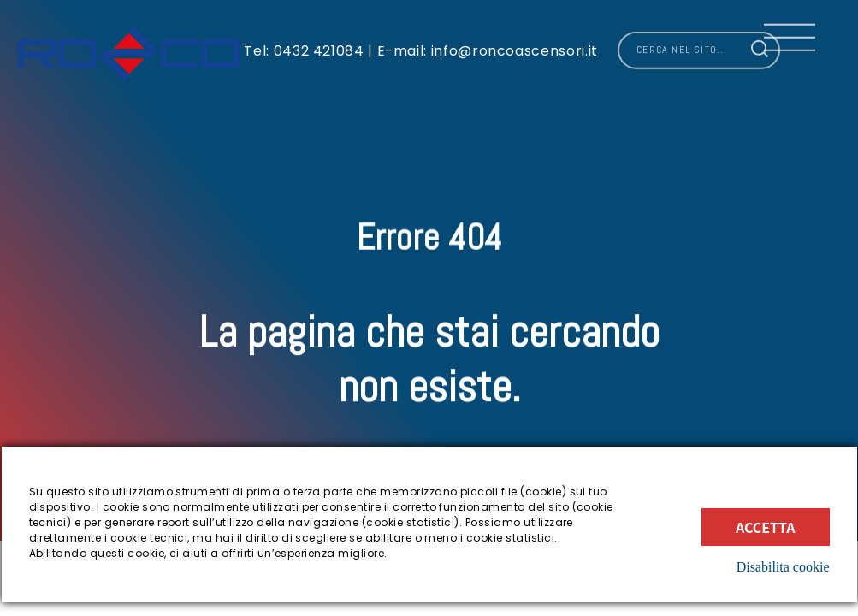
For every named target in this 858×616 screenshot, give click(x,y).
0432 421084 (319, 46)
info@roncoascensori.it (512, 46)
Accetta (766, 527)
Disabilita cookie (783, 567)
